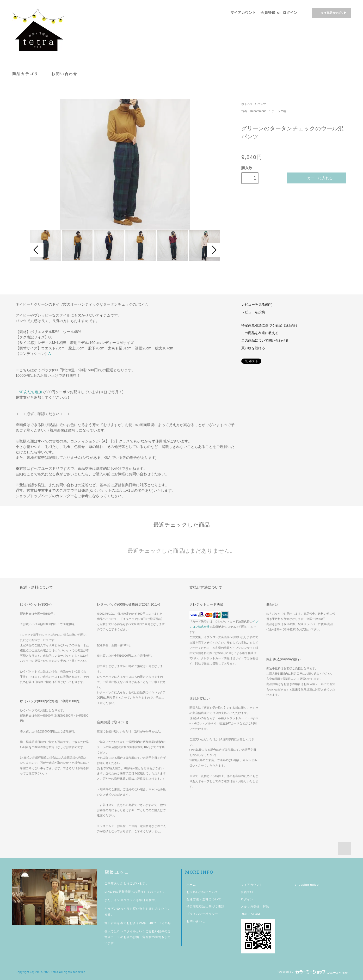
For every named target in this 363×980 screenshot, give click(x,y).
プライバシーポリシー (202, 914)
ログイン (290, 13)
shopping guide (307, 885)
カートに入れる (316, 178)
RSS (244, 914)
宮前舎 (147, 937)
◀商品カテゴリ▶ (331, 13)
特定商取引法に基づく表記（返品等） (270, 325)
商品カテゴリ (28, 74)
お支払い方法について (202, 892)
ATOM (255, 914)
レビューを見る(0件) (257, 305)
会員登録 (268, 13)
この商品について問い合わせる (265, 341)
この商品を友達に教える (260, 333)
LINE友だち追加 (29, 392)
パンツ (262, 104)
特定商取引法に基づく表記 (205, 907)
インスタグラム (125, 900)
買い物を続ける (253, 348)
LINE (108, 892)
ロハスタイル (127, 931)
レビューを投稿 (253, 312)
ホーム (191, 885)
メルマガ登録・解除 (255, 907)
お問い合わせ (64, 74)
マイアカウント (243, 13)
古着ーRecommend (254, 111)
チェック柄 (279, 111)
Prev (37, 250)
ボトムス (247, 104)
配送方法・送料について (204, 899)
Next (213, 250)
